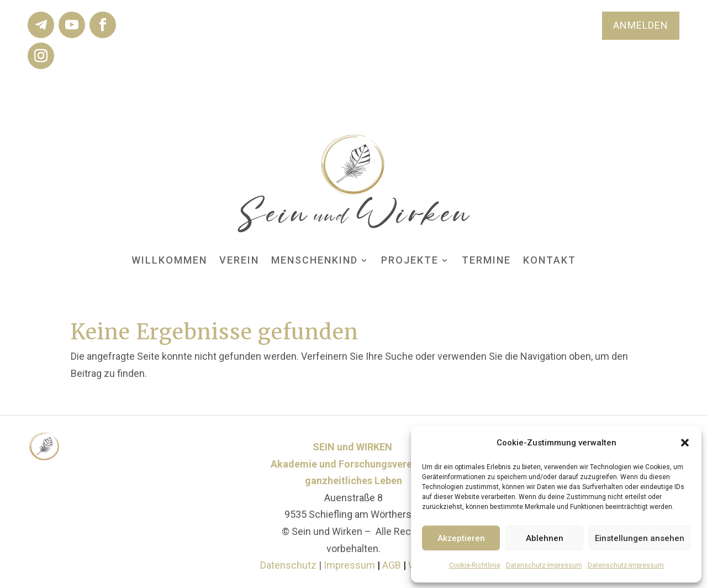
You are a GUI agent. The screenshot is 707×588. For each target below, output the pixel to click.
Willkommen (169, 260)
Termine (486, 260)
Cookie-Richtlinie (475, 565)
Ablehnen (545, 538)
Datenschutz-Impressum (544, 565)
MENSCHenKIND (315, 260)
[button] (685, 443)
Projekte (410, 260)
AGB (393, 565)
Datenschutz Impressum (318, 565)
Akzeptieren (461, 538)
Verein (239, 260)
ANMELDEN (641, 25)
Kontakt (550, 260)
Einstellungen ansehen (640, 538)
